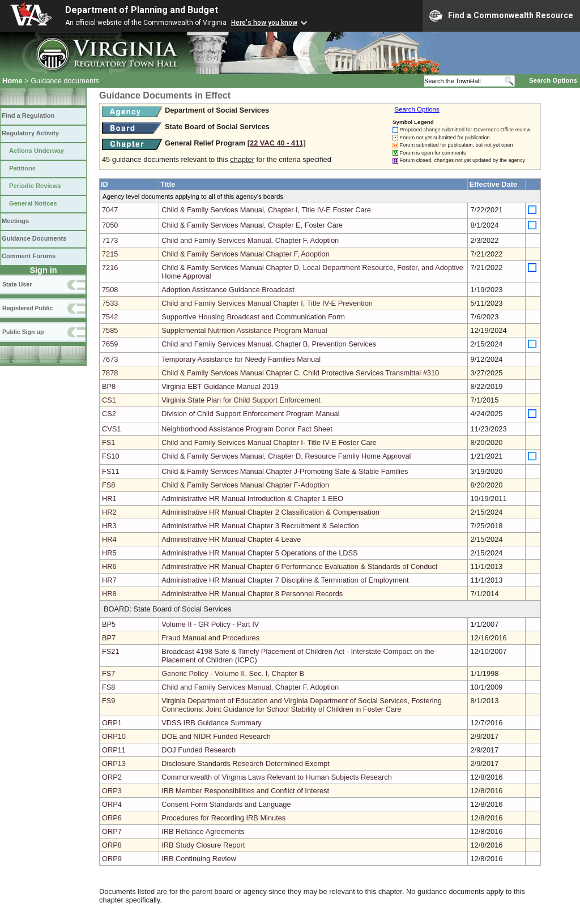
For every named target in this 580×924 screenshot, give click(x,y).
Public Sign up (23, 332)
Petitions (22, 168)
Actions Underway (37, 151)
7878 (110, 373)
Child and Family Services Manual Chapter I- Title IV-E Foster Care (269, 442)
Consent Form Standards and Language (226, 804)
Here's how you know (264, 23)
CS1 (109, 400)
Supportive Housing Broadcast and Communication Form (253, 317)
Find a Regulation (28, 115)
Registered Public (27, 308)
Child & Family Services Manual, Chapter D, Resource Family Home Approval (286, 456)
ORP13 (114, 763)
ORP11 (114, 750)
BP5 (109, 624)
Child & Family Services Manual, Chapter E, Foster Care (252, 225)
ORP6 (112, 818)
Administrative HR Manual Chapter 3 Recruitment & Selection (260, 526)
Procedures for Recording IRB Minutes (223, 818)
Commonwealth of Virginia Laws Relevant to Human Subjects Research (277, 777)
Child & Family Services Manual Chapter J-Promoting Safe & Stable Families (285, 471)
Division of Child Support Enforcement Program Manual (250, 414)
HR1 (109, 499)
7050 (110, 225)
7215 (110, 254)
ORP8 (112, 845)
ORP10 (114, 736)
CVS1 (111, 429)
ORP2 (112, 777)
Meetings (15, 221)
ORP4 (112, 804)
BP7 (109, 638)
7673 (110, 359)
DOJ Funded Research (199, 750)
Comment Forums (29, 256)
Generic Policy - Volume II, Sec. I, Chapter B (233, 673)
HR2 (109, 512)
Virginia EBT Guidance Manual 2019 (220, 386)
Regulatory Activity (30, 133)
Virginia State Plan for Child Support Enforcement (241, 400)
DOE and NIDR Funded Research (216, 736)
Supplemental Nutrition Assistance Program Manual (244, 330)
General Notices (33, 203)
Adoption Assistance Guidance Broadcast (228, 290)
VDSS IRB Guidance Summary (211, 723)
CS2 (109, 414)
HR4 (109, 539)
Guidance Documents (34, 238)
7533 (110, 303)
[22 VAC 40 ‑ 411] (277, 143)
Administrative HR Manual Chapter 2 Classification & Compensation (270, 512)
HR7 (109, 580)
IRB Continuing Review (199, 859)
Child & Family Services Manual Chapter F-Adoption (245, 485)
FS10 (111, 456)
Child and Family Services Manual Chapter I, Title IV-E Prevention (267, 303)
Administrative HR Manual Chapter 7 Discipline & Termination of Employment (285, 580)
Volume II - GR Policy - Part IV (210, 624)
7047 (110, 210)
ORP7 (112, 831)
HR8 (109, 594)
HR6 (109, 566)
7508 (110, 290)
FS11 (111, 471)
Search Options (553, 80)
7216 (110, 268)
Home (12, 81)
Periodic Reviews (35, 186)
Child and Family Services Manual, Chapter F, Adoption (250, 240)
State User (17, 284)
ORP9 (112, 859)
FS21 (111, 651)
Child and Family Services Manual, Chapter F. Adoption (250, 687)
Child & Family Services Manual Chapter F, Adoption (246, 254)
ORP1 (112, 723)
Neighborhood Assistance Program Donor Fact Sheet (247, 429)
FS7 (108, 673)
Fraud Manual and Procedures (210, 638)
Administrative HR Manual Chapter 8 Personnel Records (252, 594)
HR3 (109, 526)
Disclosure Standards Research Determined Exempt (246, 763)
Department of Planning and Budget (142, 10)
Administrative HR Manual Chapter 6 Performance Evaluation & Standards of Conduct (299, 566)
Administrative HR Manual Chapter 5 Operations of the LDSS (259, 553)
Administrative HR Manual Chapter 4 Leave (231, 539)
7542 (110, 317)
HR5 (109, 553)
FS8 (108, 485)
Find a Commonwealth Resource (501, 16)
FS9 (108, 701)
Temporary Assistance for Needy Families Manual (241, 359)
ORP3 (112, 791)
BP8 (109, 386)
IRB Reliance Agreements (203, 831)
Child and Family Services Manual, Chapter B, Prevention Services (269, 344)
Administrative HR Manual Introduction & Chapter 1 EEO (252, 499)
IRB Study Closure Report (203, 845)
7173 (110, 240)
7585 (110, 330)
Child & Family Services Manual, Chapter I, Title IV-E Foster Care (266, 210)
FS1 (108, 442)
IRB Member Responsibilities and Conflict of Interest (245, 791)
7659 (110, 344)
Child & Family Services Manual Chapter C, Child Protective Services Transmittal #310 (300, 373)
